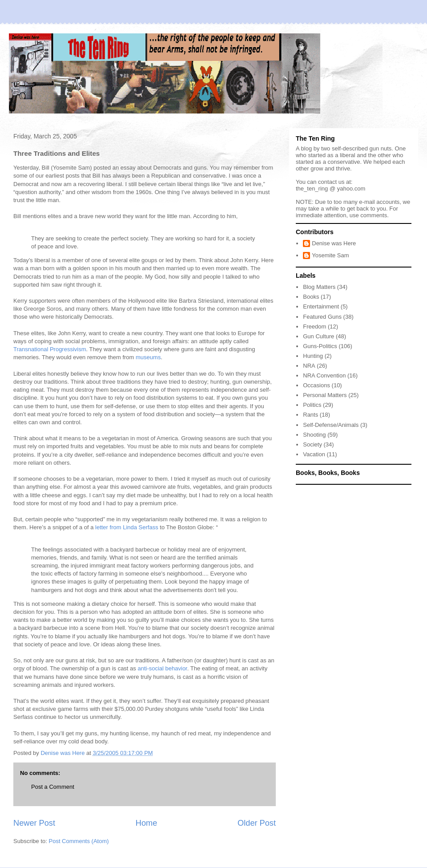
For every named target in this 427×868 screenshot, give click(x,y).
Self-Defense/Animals (331, 425)
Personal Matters (325, 395)
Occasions (316, 385)
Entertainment (321, 306)
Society (312, 444)
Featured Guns (322, 317)
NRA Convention (324, 375)
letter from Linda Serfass (127, 527)
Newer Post (34, 823)
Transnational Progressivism (50, 349)
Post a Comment (53, 787)
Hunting (313, 356)
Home (147, 823)
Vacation (314, 454)
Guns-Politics (320, 346)
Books (311, 297)
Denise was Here (334, 243)
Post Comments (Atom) (79, 841)
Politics (312, 405)
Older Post (257, 823)
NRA (309, 366)
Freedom (314, 327)
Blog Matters (319, 287)
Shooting (314, 435)
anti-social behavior (162, 668)
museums (148, 357)
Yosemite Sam (330, 255)
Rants (310, 415)
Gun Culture (318, 336)
